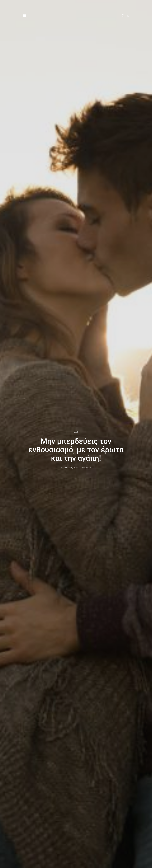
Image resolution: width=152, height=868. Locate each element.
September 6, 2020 (69, 468)
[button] (128, 16)
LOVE (76, 432)
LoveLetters (86, 468)
